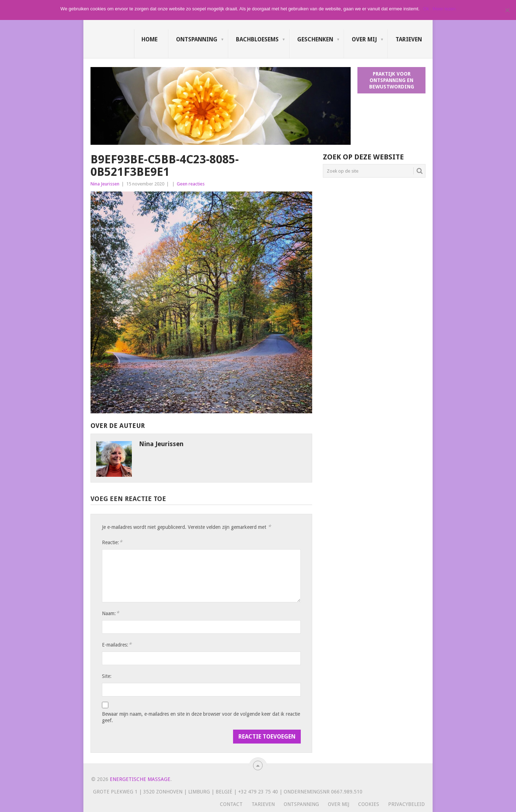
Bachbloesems (257, 39)
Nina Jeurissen (105, 184)
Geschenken (315, 39)
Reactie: (112, 542)
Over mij (364, 39)
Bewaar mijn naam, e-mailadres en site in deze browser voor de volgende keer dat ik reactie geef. (201, 717)
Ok (426, 9)
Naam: (110, 613)
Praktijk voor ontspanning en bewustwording (392, 80)
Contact (231, 804)
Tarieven (409, 39)
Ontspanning (197, 39)
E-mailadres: (117, 645)
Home (149, 39)
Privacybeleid (406, 804)
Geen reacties (191, 184)
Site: (107, 676)
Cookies (369, 804)
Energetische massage (140, 779)
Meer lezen (444, 9)
